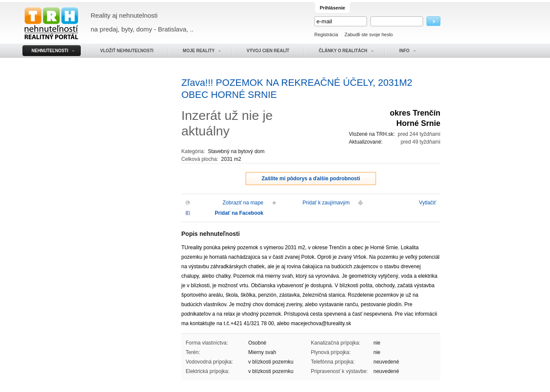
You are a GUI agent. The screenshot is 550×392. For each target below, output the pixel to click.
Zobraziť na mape (243, 203)
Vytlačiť (428, 203)
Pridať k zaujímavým (326, 203)
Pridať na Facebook (239, 213)
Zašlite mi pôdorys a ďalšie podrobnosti (311, 179)
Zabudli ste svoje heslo (369, 34)
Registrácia (326, 34)
